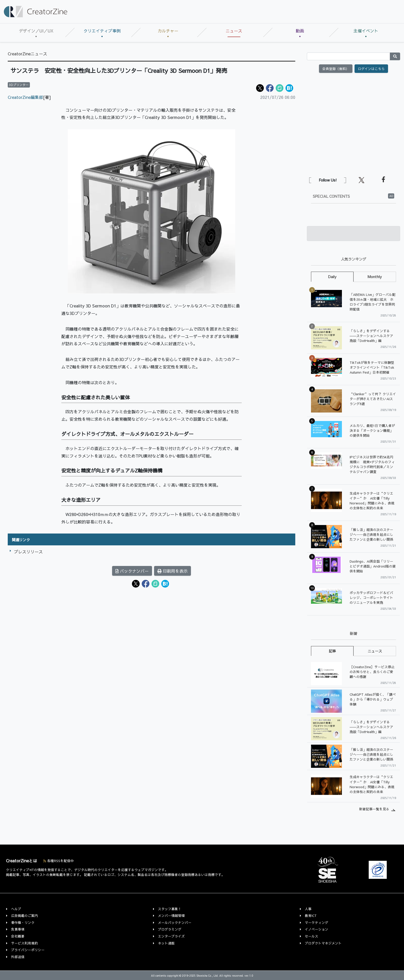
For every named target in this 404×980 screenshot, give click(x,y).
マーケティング (317, 922)
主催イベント (366, 31)
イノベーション (317, 929)
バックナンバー (132, 571)
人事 (308, 909)
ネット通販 (166, 943)
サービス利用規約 (24, 943)
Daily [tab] (332, 277)
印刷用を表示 (172, 571)
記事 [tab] (332, 651)
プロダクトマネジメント (323, 943)
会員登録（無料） (336, 69)
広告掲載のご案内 (24, 915)
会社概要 (18, 936)
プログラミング (170, 929)
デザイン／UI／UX (36, 31)
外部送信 (18, 957)
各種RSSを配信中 (58, 861)
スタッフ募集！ (170, 909)
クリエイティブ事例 (102, 31)
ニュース (234, 31)
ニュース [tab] (375, 651)
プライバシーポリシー (28, 950)
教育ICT (311, 915)
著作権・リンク (23, 922)
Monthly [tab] (375, 277)
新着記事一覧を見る (374, 809)
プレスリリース (28, 552)
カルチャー (168, 31)
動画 (300, 31)
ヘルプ (16, 909)
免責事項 (18, 929)
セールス (312, 936)
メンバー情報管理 (171, 915)
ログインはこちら (371, 69)
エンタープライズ (171, 936)
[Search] (348, 56)
